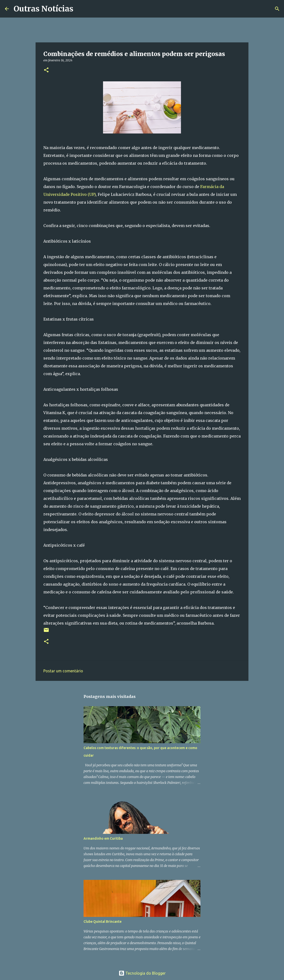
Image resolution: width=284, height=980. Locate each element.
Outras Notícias (43, 9)
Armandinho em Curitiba (103, 838)
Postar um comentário (63, 671)
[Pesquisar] (80, 9)
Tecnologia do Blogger (142, 973)
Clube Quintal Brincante (103, 922)
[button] (46, 70)
